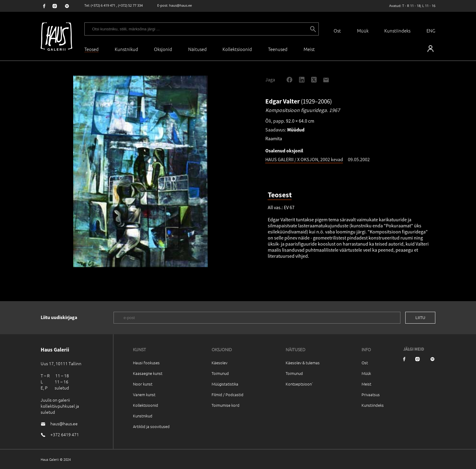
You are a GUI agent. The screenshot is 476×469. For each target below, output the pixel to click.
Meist (366, 384)
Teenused (278, 49)
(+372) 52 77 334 (130, 5)
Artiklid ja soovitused (151, 426)
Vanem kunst (144, 394)
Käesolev (219, 363)
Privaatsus (371, 394)
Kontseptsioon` (299, 384)
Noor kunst (143, 384)
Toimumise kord (226, 405)
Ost (337, 31)
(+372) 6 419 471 (103, 5)
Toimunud (220, 373)
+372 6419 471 (65, 434)
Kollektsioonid (237, 49)
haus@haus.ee (180, 5)
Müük (363, 31)
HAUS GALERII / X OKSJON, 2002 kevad (304, 159)
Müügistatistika (225, 384)
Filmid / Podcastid (228, 394)
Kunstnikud (126, 49)
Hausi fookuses (146, 363)
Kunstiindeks (397, 31)
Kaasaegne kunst (148, 373)
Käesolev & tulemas (303, 363)
